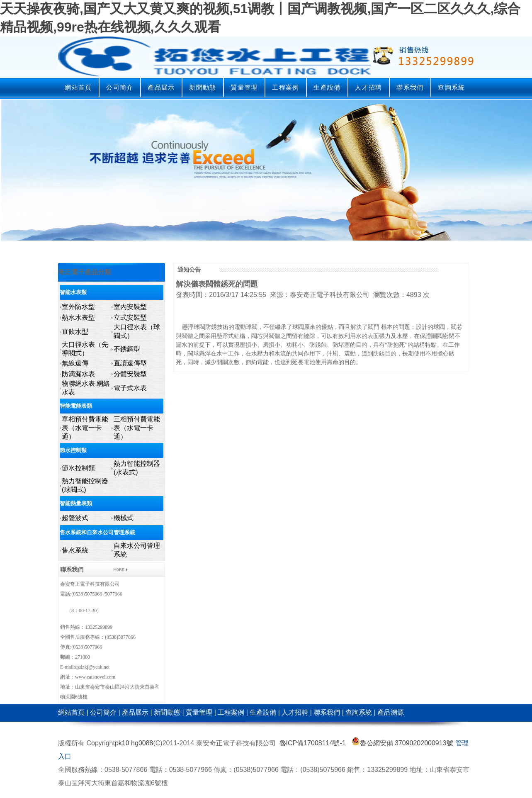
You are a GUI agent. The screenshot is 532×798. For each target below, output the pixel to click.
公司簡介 (120, 88)
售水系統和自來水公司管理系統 (97, 532)
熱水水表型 (78, 317)
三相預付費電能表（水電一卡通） (137, 428)
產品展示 (161, 88)
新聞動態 (203, 88)
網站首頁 (78, 88)
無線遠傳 (75, 363)
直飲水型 (75, 332)
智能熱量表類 (76, 503)
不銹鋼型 (127, 349)
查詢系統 (451, 88)
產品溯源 (391, 712)
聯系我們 (410, 88)
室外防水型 (78, 307)
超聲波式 (75, 518)
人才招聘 (368, 88)
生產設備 (327, 88)
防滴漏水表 (78, 374)
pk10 (122, 743)
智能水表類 (73, 292)
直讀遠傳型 (130, 363)
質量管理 (244, 88)
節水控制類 (73, 450)
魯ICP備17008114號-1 (313, 743)
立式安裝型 (130, 317)
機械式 (124, 518)
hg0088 (142, 743)
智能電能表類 (76, 406)
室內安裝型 (130, 307)
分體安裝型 (130, 374)
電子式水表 (130, 388)
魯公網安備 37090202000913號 (402, 743)
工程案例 (285, 88)
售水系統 (75, 550)
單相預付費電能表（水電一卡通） (85, 428)
